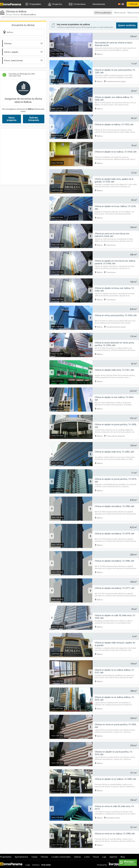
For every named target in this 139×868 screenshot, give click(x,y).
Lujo (104, 857)
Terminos (36, 865)
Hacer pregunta (12, 119)
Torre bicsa (111, 245)
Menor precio (120, 13)
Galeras (77, 857)
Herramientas (99, 4)
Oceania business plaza (116, 81)
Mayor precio (133, 13)
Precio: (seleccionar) (23, 60)
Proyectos (57, 4)
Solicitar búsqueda (34, 119)
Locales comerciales (61, 857)
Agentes (113, 857)
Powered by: (102, 865)
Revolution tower (113, 818)
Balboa (100, 54)
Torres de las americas (116, 436)
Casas (34, 857)
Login (28, 865)
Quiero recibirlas (127, 25)
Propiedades (35, 4)
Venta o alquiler (23, 52)
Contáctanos (80, 4)
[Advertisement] (26, 157)
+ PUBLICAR (133, 4)
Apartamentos (21, 857)
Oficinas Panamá (13, 15)
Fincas (96, 857)
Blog (123, 857)
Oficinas (23, 43)
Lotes (87, 857)
